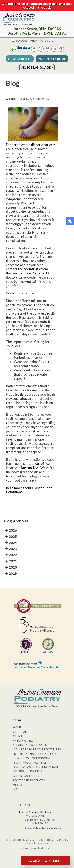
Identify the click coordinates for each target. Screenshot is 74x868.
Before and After (26, 776)
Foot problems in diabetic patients (31, 145)
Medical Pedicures (28, 771)
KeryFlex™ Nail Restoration (35, 754)
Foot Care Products (29, 780)
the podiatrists (29, 269)
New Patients (20, 59)
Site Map (26, 848)
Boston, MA (30, 468)
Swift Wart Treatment (32, 762)
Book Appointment (45, 861)
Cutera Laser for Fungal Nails (37, 767)
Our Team (20, 732)
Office (18, 736)
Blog (17, 789)
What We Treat (25, 740)
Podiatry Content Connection (47, 841)
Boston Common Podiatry (25, 273)
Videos (18, 785)
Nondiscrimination (42, 848)
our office (42, 464)
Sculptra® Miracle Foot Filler (37, 749)
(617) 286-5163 (52, 41)
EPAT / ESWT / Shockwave (32, 758)
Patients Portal (52, 59)
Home (17, 727)
